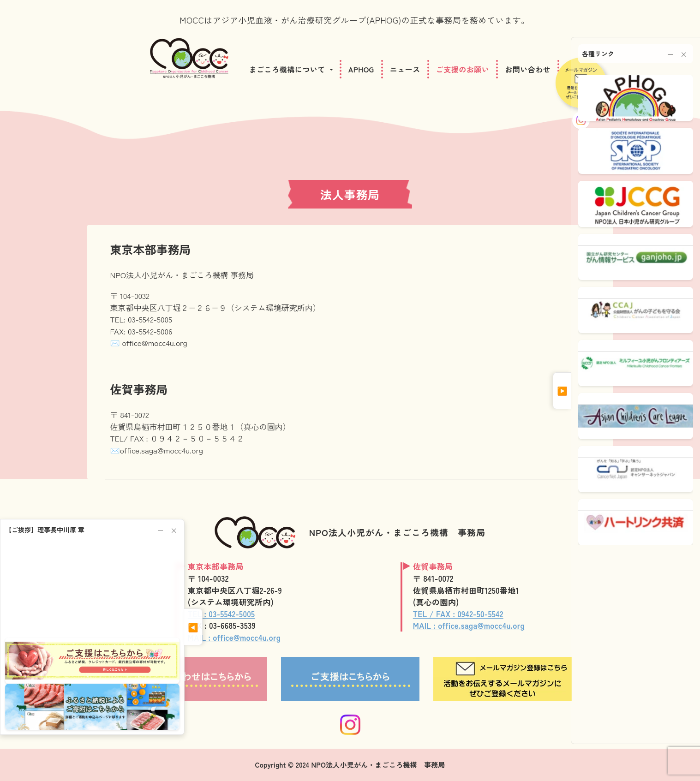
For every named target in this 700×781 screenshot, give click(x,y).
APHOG (361, 69)
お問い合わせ (528, 69)
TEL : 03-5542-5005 (221, 614)
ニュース (405, 69)
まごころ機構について (287, 69)
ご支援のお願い (463, 69)
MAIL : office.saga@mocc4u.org (469, 625)
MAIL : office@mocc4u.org (234, 637)
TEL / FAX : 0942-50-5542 (458, 614)
